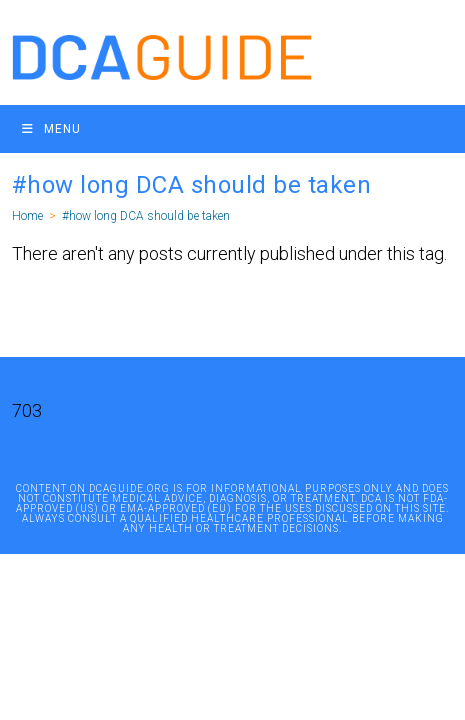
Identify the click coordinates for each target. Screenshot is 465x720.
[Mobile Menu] (51, 129)
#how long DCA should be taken (146, 216)
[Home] (27, 216)
